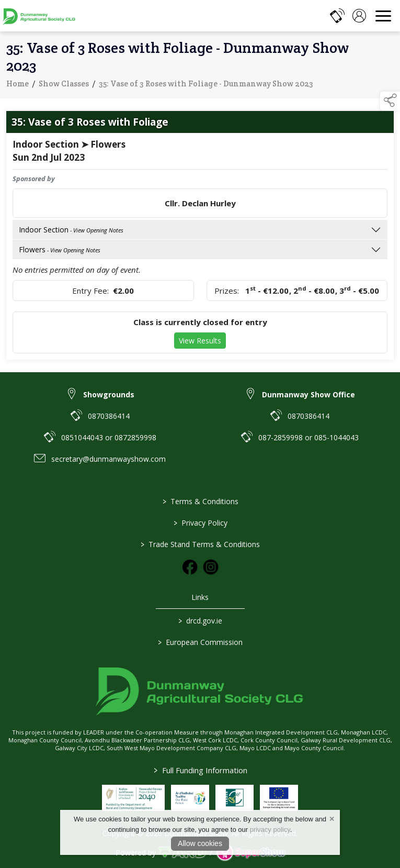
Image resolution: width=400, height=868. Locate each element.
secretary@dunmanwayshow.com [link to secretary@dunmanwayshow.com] (108, 459)
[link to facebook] (190, 567)
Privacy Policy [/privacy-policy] (200, 523)
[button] (390, 101)
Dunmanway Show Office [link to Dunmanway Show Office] (308, 394)
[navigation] (383, 16)
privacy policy (270, 830)
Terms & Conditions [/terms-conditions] (200, 501)
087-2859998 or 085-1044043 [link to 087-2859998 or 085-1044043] (308, 437)
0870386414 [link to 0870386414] (109, 416)
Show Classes (64, 85)
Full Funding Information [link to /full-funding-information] (200, 770)
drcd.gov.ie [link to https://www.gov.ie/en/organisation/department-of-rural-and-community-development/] (200, 621)
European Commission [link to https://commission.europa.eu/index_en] (200, 642)
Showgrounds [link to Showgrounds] (109, 394)
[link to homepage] (39, 16)
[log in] (359, 16)
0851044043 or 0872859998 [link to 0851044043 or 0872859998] (109, 437)
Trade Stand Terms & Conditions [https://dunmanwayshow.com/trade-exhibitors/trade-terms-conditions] (200, 544)
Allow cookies (200, 843)
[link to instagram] (211, 567)
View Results (200, 342)
